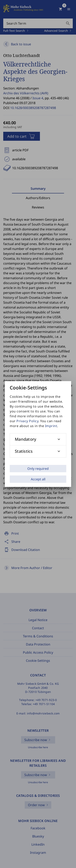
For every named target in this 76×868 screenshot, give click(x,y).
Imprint (51, 426)
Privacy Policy (27, 421)
